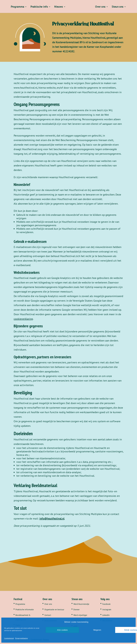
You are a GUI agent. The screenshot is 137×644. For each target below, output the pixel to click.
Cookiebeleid (9, 638)
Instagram (107, 610)
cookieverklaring (23, 319)
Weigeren (97, 630)
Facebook (106, 604)
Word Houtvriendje (81, 604)
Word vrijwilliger (80, 615)
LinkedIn (106, 615)
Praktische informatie (25, 610)
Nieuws (58, 7)
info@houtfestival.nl (52, 519)
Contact (48, 615)
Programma (17, 7)
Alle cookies (62, 630)
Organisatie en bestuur (54, 610)
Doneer (77, 610)
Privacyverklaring (21, 638)
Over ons (101, 7)
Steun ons (118, 7)
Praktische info (39, 7)
